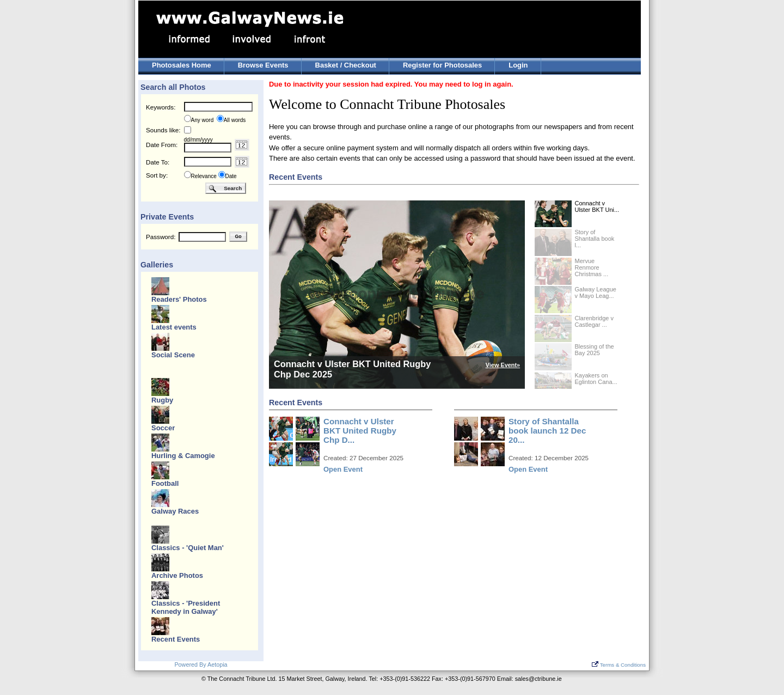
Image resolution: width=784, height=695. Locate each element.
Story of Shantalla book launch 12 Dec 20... (547, 431)
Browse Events (263, 65)
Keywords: (161, 107)
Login (518, 65)
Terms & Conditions (619, 665)
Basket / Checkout (346, 65)
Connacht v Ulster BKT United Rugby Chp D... (360, 431)
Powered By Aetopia (201, 664)
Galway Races (175, 511)
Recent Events (176, 639)
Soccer (163, 428)
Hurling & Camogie (183, 456)
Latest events (174, 327)
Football (165, 483)
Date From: (162, 145)
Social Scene (173, 355)
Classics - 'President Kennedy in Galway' (186, 607)
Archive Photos (177, 575)
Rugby (162, 400)
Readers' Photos (179, 299)
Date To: (158, 162)
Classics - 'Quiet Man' (188, 548)
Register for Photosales (442, 65)
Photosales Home (182, 65)
